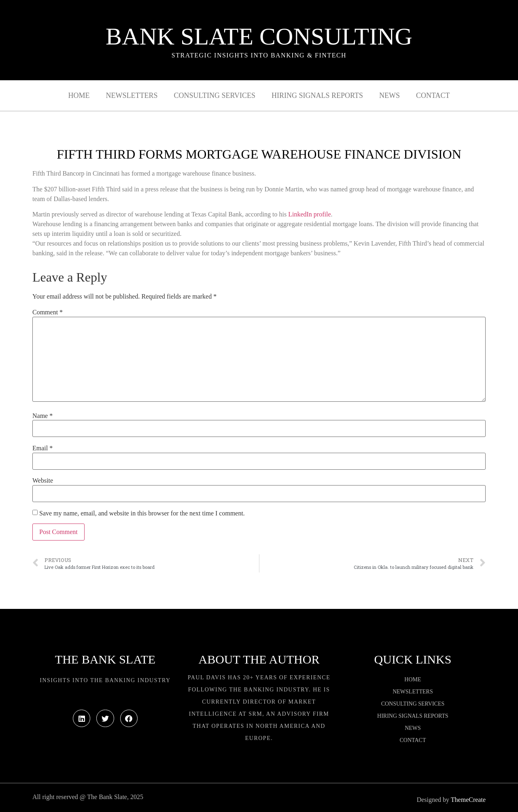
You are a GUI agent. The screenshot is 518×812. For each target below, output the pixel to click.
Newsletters (132, 95)
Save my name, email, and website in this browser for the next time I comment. (142, 513)
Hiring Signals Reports (317, 95)
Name (42, 416)
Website (43, 481)
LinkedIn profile (309, 214)
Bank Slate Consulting (259, 36)
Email (42, 448)
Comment (48, 312)
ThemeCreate (468, 800)
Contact (433, 95)
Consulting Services (215, 95)
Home (79, 95)
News (390, 95)
